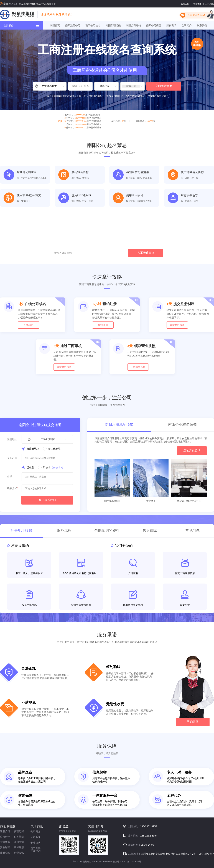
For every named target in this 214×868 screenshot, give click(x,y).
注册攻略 (5, 853)
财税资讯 (171, 25)
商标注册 (19, 847)
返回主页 (185, 4)
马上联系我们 (47, 500)
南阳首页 (55, 25)
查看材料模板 (177, 325)
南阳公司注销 (133, 25)
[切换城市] (13, 4)
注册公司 (5, 831)
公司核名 (5, 842)
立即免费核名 (164, 86)
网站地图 (197, 4)
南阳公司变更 (154, 25)
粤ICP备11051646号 (131, 862)
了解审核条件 (138, 367)
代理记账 (19, 831)
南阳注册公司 (73, 25)
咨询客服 (193, 722)
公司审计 (5, 837)
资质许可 (5, 847)
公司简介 (187, 25)
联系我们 (202, 25)
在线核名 (29, 325)
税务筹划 (19, 837)
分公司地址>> (206, 854)
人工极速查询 (146, 253)
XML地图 (210, 4)
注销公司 (19, 842)
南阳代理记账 (113, 25)
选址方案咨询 (192, 450)
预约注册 (103, 325)
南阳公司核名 (93, 25)
